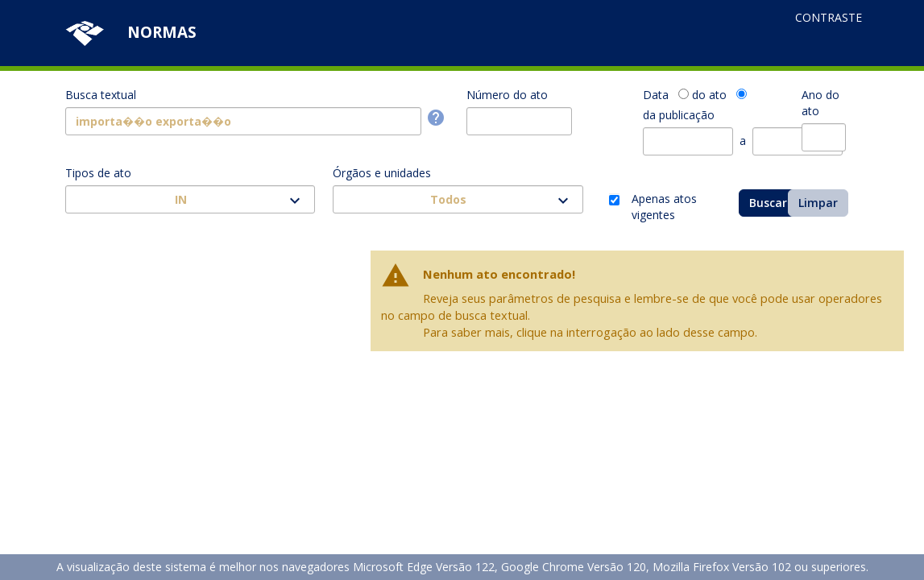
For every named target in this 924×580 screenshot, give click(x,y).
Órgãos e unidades (382, 173)
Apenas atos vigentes (664, 201)
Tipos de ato (98, 173)
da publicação (679, 115)
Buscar (768, 203)
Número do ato (507, 95)
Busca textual (101, 95)
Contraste (829, 17)
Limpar (818, 203)
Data (656, 95)
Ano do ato (820, 103)
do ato (709, 95)
